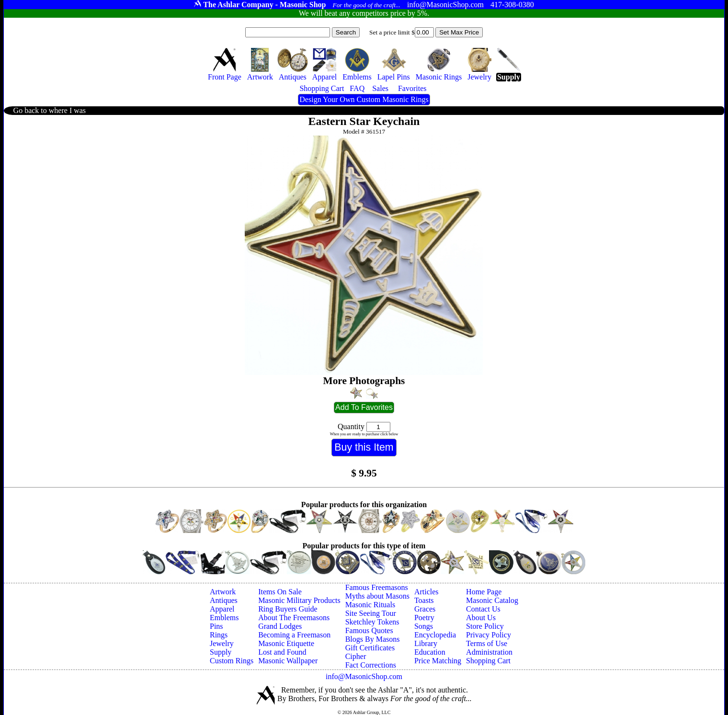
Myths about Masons (377, 596)
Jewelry (222, 643)
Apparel (222, 609)
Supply (221, 652)
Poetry (424, 618)
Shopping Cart (488, 661)
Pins (216, 626)
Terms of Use (487, 643)
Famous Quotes (369, 630)
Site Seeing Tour (371, 613)
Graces (425, 609)
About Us (481, 618)
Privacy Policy (489, 635)
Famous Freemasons (377, 587)
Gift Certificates (370, 648)
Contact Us (483, 609)
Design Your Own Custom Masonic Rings (364, 99)
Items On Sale (280, 592)
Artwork (223, 592)
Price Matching (438, 661)
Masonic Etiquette (286, 643)
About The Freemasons (294, 618)
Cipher (356, 656)
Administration (489, 652)
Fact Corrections (371, 665)
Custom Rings (232, 661)
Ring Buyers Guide (288, 609)
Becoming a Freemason (294, 635)
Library (426, 643)
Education (430, 652)
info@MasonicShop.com (364, 676)
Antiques (224, 600)
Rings (219, 635)
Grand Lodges (280, 626)
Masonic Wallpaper (288, 661)
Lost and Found (282, 652)
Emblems (224, 618)
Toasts (424, 600)
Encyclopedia (435, 635)
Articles (427, 592)
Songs (424, 626)
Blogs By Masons (373, 639)
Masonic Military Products (299, 600)
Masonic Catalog (492, 600)
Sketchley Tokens (372, 622)
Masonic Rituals (370, 605)
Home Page (484, 592)
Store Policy (485, 626)
